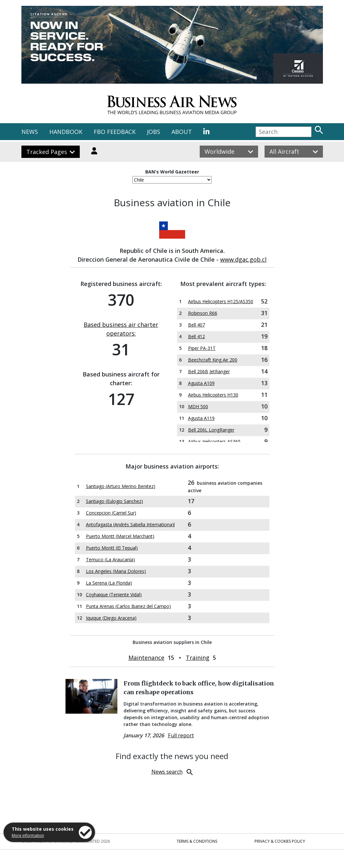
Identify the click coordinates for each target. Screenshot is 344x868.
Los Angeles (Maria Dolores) (116, 571)
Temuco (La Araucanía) (110, 559)
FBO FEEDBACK (115, 132)
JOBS (154, 132)
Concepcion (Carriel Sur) (111, 513)
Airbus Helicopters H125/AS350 (221, 301)
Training (198, 658)
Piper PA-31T (202, 348)
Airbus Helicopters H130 (213, 395)
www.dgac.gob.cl (243, 259)
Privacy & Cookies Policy (280, 841)
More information (28, 835)
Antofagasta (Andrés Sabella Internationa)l (130, 524)
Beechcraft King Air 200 (213, 360)
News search (167, 772)
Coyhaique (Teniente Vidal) (114, 595)
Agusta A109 (201, 383)
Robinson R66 (203, 313)
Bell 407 (196, 325)
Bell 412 (196, 336)
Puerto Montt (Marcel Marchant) (120, 536)
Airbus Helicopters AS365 (214, 441)
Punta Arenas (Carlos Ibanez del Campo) (128, 606)
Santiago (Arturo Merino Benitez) (121, 486)
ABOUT (182, 132)
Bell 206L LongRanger (211, 430)
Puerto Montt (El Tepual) (112, 548)
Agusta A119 (201, 418)
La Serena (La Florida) (109, 583)
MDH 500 (198, 406)
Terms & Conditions (197, 841)
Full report (181, 735)
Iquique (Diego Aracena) (111, 618)
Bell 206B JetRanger (209, 371)
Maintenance (146, 658)
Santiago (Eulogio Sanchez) (114, 501)
